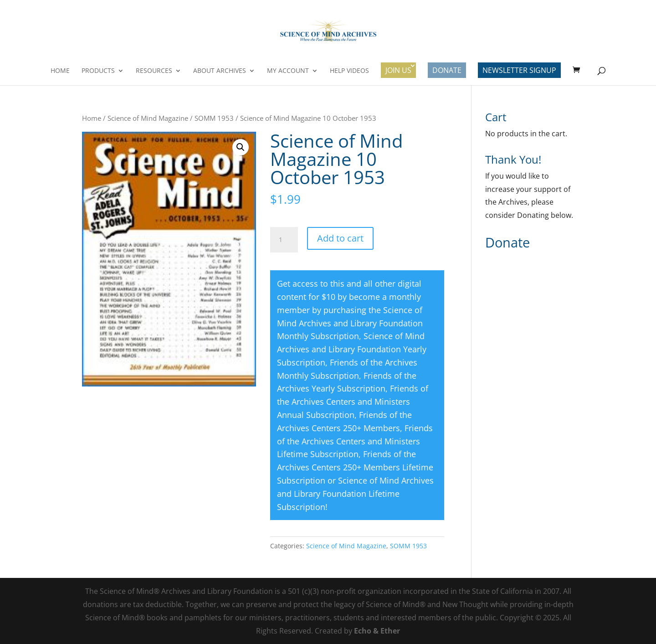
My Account (288, 71)
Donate (447, 70)
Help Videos (349, 71)
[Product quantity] (284, 240)
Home (60, 71)
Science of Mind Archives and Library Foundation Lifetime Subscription (355, 494)
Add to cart (340, 238)
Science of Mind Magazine (148, 118)
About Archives (220, 71)
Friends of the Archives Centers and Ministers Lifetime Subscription (355, 441)
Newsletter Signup (519, 70)
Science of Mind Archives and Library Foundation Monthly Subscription (350, 323)
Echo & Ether (377, 631)
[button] (241, 147)
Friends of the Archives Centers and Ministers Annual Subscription (353, 402)
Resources (154, 71)
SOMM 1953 (214, 118)
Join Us (398, 70)
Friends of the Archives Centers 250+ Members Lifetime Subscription (355, 467)
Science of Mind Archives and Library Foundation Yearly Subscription (352, 349)
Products (98, 71)
